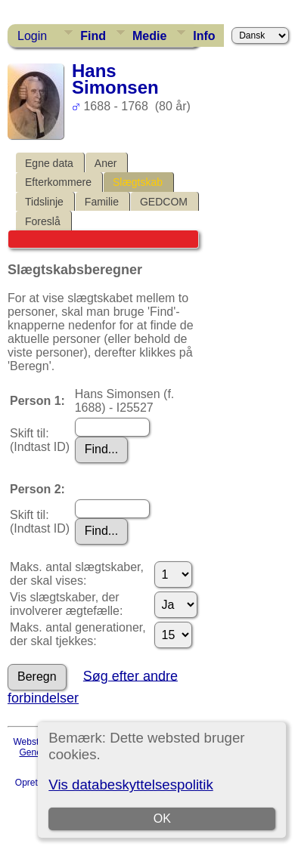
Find (93, 36)
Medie (149, 36)
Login (32, 36)
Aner (106, 163)
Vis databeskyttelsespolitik (130, 785)
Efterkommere (58, 182)
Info (204, 36)
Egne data (49, 163)
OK (162, 819)
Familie (102, 202)
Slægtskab (138, 182)
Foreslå (43, 221)
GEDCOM (164, 202)
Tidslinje (44, 202)
